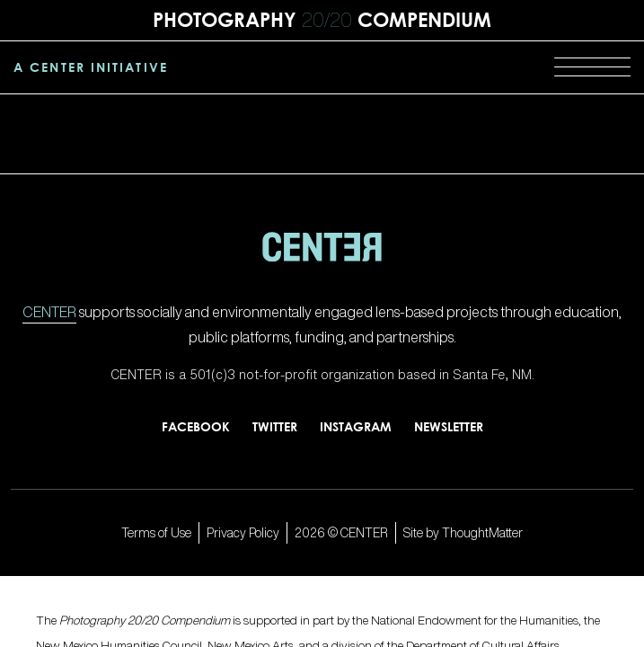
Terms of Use (156, 532)
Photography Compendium (322, 19)
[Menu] (592, 67)
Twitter (275, 426)
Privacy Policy (243, 532)
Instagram (356, 426)
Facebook (196, 426)
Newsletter (449, 426)
